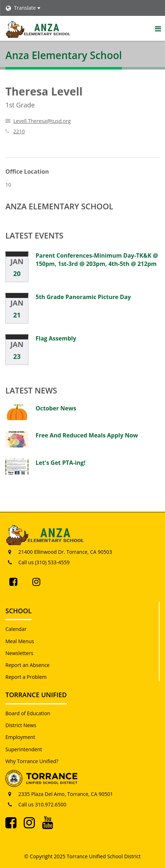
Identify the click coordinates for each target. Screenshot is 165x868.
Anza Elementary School (59, 206)
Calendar (16, 629)
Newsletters (19, 653)
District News (21, 725)
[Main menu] (158, 28)
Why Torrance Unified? (32, 761)
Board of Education (28, 713)
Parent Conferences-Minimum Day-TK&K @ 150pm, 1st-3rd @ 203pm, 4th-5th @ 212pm (97, 259)
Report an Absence (27, 665)
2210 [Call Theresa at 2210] (19, 131)
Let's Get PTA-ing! (60, 463)
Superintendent (24, 749)
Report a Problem (26, 677)
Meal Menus (20, 641)
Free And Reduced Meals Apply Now (87, 435)
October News (56, 408)
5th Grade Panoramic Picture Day (83, 297)
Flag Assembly (56, 338)
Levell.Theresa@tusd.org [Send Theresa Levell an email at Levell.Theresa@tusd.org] (42, 121)
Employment (20, 737)
